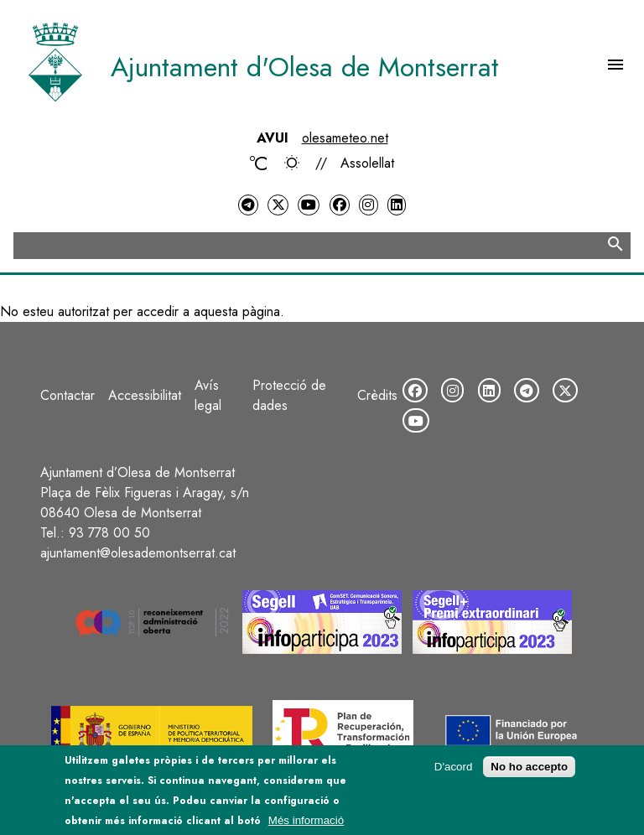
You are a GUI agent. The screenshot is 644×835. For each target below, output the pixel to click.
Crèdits (377, 395)
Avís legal (208, 395)
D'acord (454, 773)
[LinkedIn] (397, 205)
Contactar (68, 395)
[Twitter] (278, 205)
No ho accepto (529, 773)
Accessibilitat (145, 395)
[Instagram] (368, 205)
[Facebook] (340, 205)
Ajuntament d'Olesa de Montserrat (305, 67)
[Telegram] (248, 205)
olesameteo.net (345, 138)
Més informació (306, 826)
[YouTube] (309, 205)
